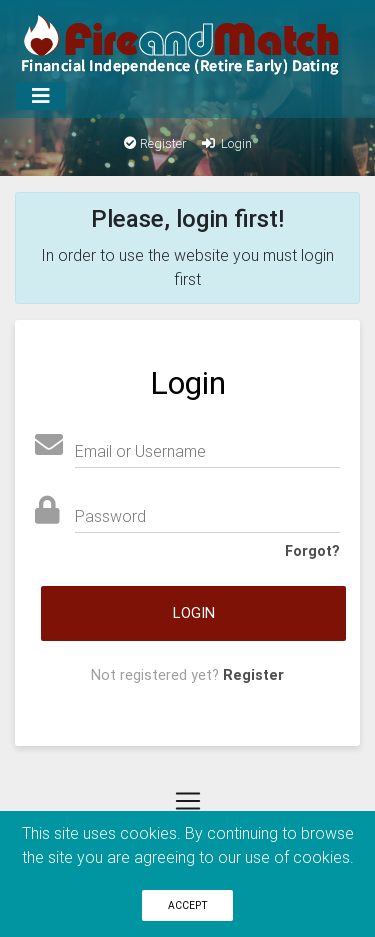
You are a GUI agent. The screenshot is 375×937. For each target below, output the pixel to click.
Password (110, 516)
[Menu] (41, 96)
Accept (188, 905)
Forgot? (312, 551)
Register (155, 143)
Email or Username (140, 451)
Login (225, 143)
